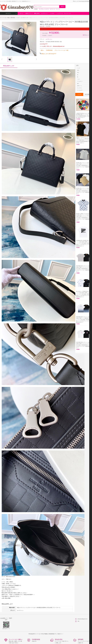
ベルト (79, 79)
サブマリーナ (53, 9)
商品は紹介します (9, 66)
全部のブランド (29, 13)
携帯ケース (80, 86)
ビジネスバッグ (24, 18)
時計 (78, 73)
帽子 (78, 84)
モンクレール (67, 13)
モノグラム (41, 9)
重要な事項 (37, 13)
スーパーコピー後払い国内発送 (8, 18)
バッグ (18, 18)
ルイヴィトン (44, 13)
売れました (86, 35)
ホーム (21, 13)
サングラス (80, 88)
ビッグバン (47, 9)
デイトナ (58, 9)
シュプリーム (60, 13)
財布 (78, 70)
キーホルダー (80, 90)
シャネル (52, 13)
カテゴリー (11, 13)
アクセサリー (80, 81)
